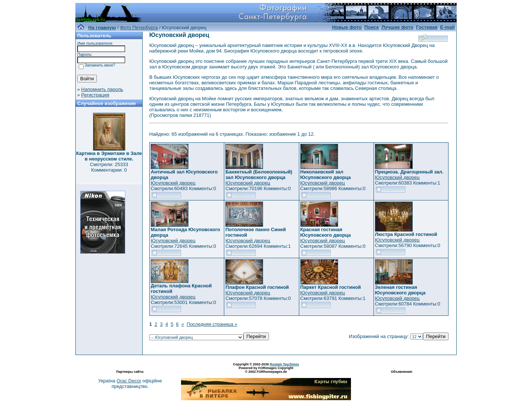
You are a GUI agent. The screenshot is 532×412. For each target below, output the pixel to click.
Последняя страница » (212, 324)
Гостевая (427, 27)
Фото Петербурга (139, 28)
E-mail (447, 27)
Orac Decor (129, 381)
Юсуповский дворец (173, 183)
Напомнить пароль (102, 89)
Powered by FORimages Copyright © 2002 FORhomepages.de (266, 370)
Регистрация (95, 95)
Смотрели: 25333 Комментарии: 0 (109, 167)
